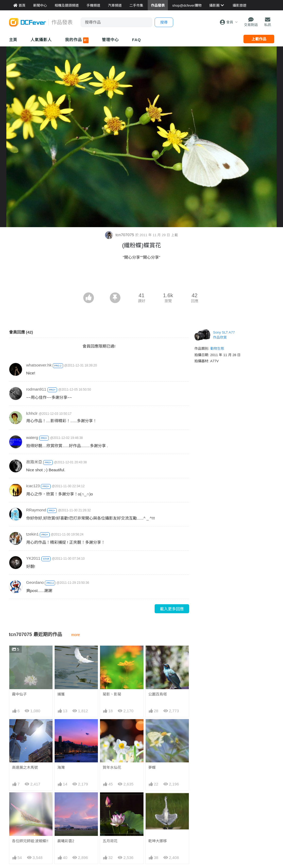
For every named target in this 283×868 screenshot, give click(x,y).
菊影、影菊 (112, 694)
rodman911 (36, 389)
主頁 (13, 40)
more (76, 635)
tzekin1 (33, 534)
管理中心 (110, 40)
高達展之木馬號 (25, 767)
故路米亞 (34, 462)
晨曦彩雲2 (66, 841)
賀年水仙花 (112, 767)
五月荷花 (110, 841)
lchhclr (32, 413)
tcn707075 (120, 235)
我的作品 (77, 40)
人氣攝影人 (41, 40)
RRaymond (36, 510)
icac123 (33, 486)
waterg (32, 437)
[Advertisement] (142, 278)
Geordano (35, 582)
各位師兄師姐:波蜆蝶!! (30, 841)
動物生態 (217, 349)
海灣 (61, 767)
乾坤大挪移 (158, 841)
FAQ (137, 40)
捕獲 (61, 694)
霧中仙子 (19, 694)
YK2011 (33, 558)
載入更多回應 (172, 609)
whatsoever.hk (39, 365)
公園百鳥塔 (158, 694)
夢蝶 (152, 767)
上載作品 (259, 39)
